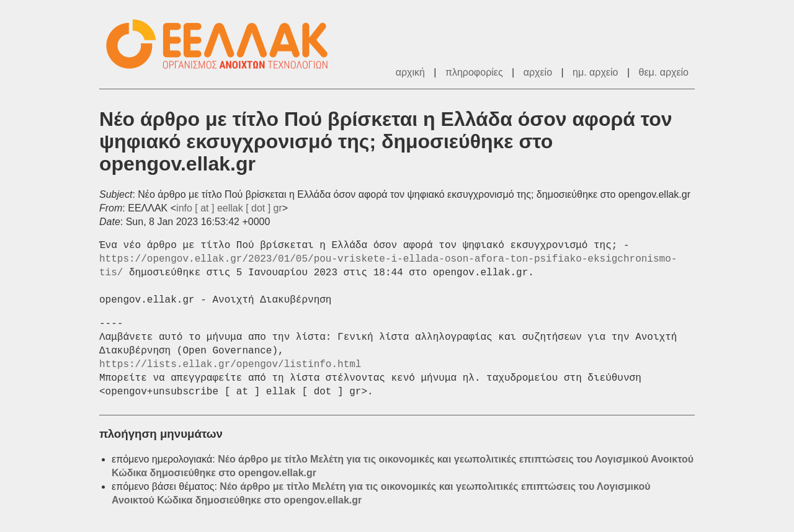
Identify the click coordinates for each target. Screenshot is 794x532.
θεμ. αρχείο (664, 72)
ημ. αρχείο (595, 72)
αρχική (410, 72)
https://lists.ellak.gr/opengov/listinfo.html (230, 365)
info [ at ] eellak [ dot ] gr (229, 208)
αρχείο (538, 72)
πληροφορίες (474, 72)
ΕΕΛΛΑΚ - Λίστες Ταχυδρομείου (223, 44)
